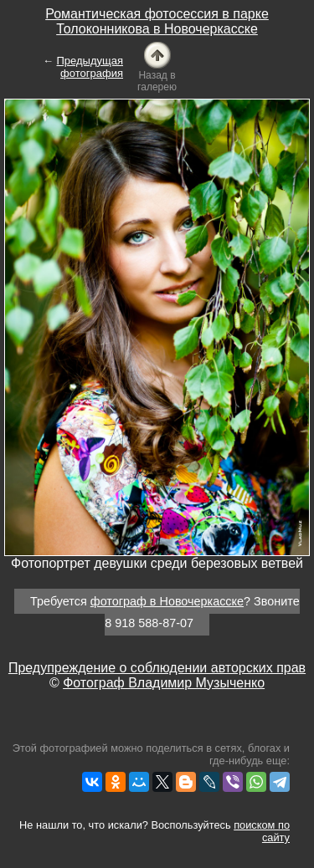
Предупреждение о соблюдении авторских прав (157, 668)
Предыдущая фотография (90, 67)
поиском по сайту (262, 831)
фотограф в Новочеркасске (167, 601)
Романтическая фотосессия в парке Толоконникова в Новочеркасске (157, 21)
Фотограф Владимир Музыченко (164, 683)
